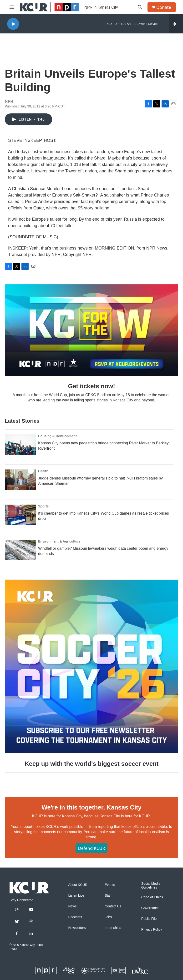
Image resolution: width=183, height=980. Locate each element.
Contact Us (113, 906)
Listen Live (76, 896)
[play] (13, 24)
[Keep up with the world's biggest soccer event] (91, 666)
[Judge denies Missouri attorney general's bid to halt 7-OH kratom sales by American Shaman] (20, 480)
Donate (164, 7)
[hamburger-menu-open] (12, 7)
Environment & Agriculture (59, 541)
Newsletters (77, 928)
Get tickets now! (91, 386)
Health (43, 471)
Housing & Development (57, 436)
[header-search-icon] (140, 7)
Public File (149, 919)
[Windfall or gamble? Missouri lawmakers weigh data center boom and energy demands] (20, 550)
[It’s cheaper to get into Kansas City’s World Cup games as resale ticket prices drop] (20, 515)
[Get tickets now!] (91, 330)
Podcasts (75, 917)
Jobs (108, 917)
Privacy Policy (152, 929)
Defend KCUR (91, 848)
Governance (150, 908)
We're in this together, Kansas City (91, 807)
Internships (113, 928)
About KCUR (78, 885)
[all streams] (176, 24)
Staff (108, 896)
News (72, 906)
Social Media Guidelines (151, 886)
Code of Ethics (152, 897)
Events (110, 885)
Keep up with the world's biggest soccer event (91, 764)
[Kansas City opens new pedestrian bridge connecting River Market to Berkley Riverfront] (20, 445)
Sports (43, 506)
